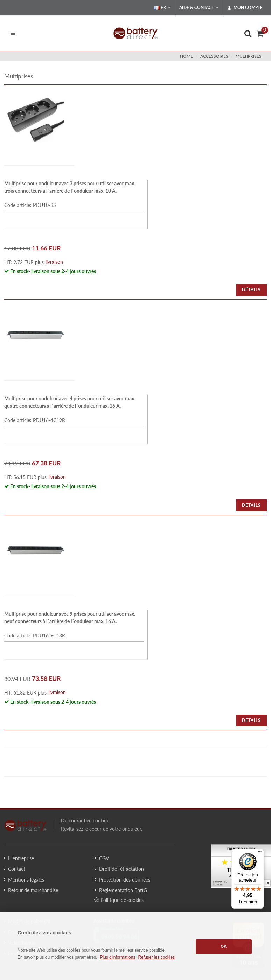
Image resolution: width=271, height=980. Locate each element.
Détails (251, 290)
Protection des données (125, 880)
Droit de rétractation (121, 869)
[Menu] (260, 853)
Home (186, 56)
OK (224, 946)
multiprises (249, 56)
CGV (104, 858)
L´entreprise (21, 858)
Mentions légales (26, 880)
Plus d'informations (117, 957)
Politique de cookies (119, 900)
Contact (17, 869)
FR (162, 8)
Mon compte (245, 8)
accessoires (214, 56)
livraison (54, 262)
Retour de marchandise (33, 890)
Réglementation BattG (123, 890)
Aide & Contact (199, 8)
